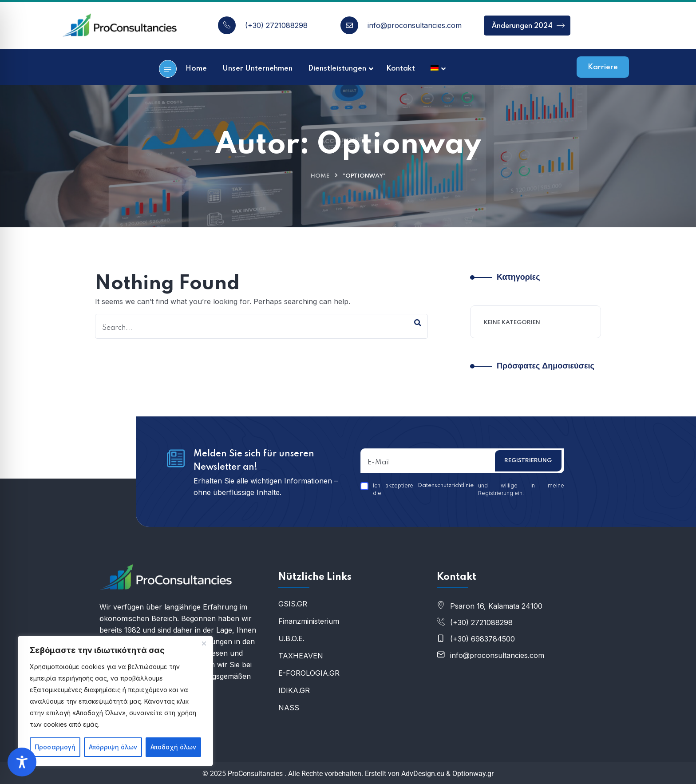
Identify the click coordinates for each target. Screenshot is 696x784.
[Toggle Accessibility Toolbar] (22, 762)
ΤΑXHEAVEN (301, 656)
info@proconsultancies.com (415, 25)
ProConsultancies (255, 774)
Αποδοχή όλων (173, 747)
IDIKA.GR (294, 690)
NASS (289, 708)
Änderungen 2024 (528, 26)
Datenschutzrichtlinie (446, 485)
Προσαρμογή (55, 747)
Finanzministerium (309, 621)
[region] (115, 701)
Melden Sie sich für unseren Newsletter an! (254, 461)
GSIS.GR (293, 604)
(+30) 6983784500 (482, 639)
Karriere (603, 67)
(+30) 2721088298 (276, 25)
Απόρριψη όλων (113, 747)
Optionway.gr (473, 774)
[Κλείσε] (204, 643)
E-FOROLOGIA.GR (309, 673)
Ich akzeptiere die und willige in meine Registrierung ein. (462, 489)
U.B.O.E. (291, 638)
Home (320, 176)
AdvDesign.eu (423, 774)
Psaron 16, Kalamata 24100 (496, 606)
